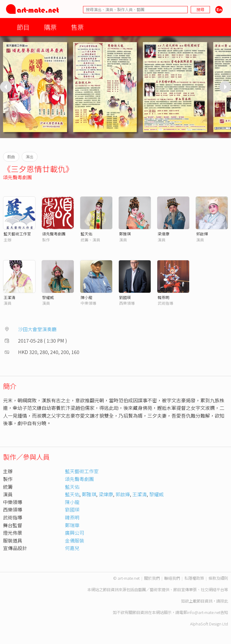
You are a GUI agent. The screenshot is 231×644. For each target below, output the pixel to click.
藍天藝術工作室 (17, 234)
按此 (224, 601)
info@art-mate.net (204, 612)
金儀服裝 (75, 540)
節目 (23, 27)
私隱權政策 (194, 578)
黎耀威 (48, 297)
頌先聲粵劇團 (17, 177)
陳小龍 (86, 297)
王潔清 (9, 297)
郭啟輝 (202, 234)
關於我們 (152, 578)
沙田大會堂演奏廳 (37, 329)
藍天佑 (86, 234)
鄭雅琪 (125, 234)
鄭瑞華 (72, 525)
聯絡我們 (172, 578)
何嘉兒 (72, 548)
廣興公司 (75, 533)
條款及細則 (218, 578)
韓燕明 (163, 297)
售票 (77, 27)
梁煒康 (163, 234)
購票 (50, 27)
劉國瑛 (125, 297)
